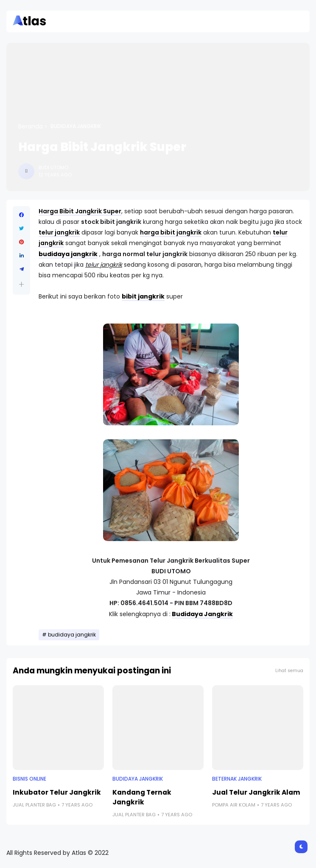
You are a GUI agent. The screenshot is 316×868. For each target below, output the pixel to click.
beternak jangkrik (237, 779)
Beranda (31, 126)
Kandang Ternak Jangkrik (142, 797)
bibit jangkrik (143, 296)
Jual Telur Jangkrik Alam (256, 792)
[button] (21, 284)
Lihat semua (289, 671)
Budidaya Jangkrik (202, 614)
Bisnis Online (29, 779)
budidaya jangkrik (76, 126)
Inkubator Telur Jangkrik (57, 792)
